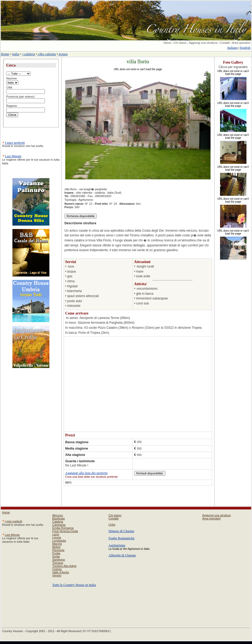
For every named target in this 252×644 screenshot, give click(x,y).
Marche (57, 544)
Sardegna (59, 560)
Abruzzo (58, 515)
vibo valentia (47, 54)
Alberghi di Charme (122, 555)
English (245, 48)
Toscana (58, 563)
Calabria (58, 522)
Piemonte (58, 550)
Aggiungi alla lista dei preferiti (86, 473)
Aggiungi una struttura (203, 43)
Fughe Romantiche (122, 538)
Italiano (232, 48)
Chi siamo (180, 43)
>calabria (29, 54)
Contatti (225, 43)
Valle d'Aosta (61, 572)
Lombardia (59, 541)
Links (112, 524)
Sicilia (56, 556)
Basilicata (59, 518)
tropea (63, 54)
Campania (59, 525)
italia (16, 54)
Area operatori (241, 43)
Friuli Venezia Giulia (65, 531)
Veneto (57, 575)
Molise (57, 547)
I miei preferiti (15, 143)
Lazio (56, 534)
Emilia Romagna (63, 528)
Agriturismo (117, 545)
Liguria (57, 537)
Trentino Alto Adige (64, 566)
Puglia (56, 553)
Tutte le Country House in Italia (74, 585)
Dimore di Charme (121, 531)
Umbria (57, 569)
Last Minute (13, 156)
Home (167, 43)
